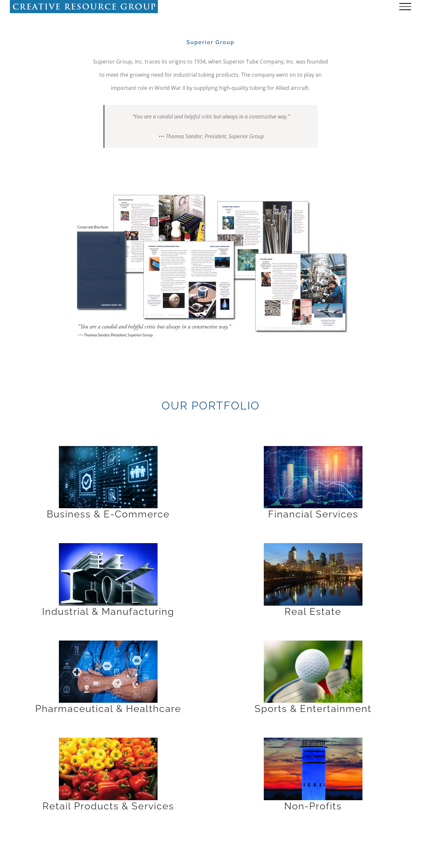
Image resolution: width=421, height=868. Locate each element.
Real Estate (313, 611)
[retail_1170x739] (108, 740)
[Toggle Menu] (405, 7)
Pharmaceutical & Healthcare (108, 709)
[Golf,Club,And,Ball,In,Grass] (313, 643)
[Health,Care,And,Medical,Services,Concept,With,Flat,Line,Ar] (108, 643)
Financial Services (313, 514)
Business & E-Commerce (108, 514)
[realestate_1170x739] (313, 546)
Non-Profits (313, 806)
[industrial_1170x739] (108, 546)
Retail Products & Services (108, 806)
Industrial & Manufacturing (108, 611)
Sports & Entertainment (313, 709)
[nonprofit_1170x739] (313, 740)
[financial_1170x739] (313, 449)
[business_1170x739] (108, 449)
